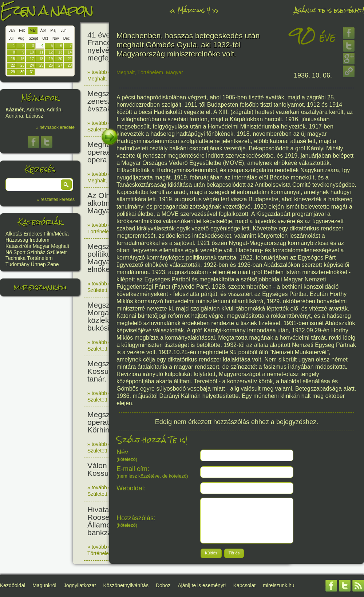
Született (57, 252)
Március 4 (194, 10)
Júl (11, 38)
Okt (45, 38)
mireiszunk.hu (40, 287)
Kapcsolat (244, 585)
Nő (9, 252)
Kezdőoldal (13, 585)
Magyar (41, 246)
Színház (36, 252)
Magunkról (44, 585)
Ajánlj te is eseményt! (329, 10)
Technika (15, 258)
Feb (22, 30)
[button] (66, 185)
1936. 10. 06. (313, 75)
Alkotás (14, 234)
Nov (56, 38)
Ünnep (38, 264)
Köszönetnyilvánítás (126, 585)
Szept (33, 38)
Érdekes (33, 234)
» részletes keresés (56, 199)
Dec (67, 38)
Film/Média (56, 234)
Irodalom (39, 240)
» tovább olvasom (107, 72)
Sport (19, 252)
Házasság (17, 240)
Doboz (163, 585)
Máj (53, 30)
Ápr (43, 30)
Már (33, 30)
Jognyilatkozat (80, 585)
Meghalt (60, 246)
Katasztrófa (18, 246)
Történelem (40, 258)
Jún (63, 30)
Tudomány (17, 264)
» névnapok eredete (55, 127)
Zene (53, 264)
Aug (21, 38)
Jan (12, 30)
